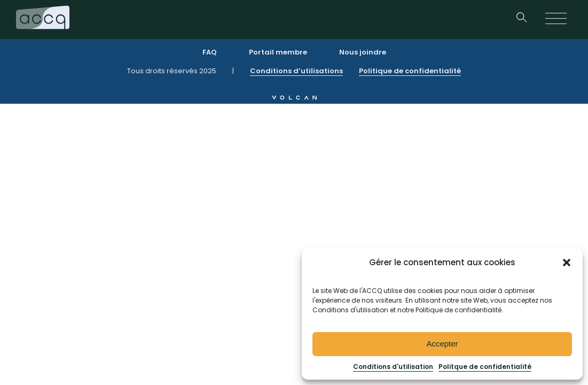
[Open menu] (556, 19)
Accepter (442, 344)
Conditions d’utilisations (296, 71)
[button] (567, 263)
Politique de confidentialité (410, 71)
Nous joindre (363, 52)
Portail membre (278, 52)
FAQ (210, 52)
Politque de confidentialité (485, 367)
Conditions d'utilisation (393, 367)
